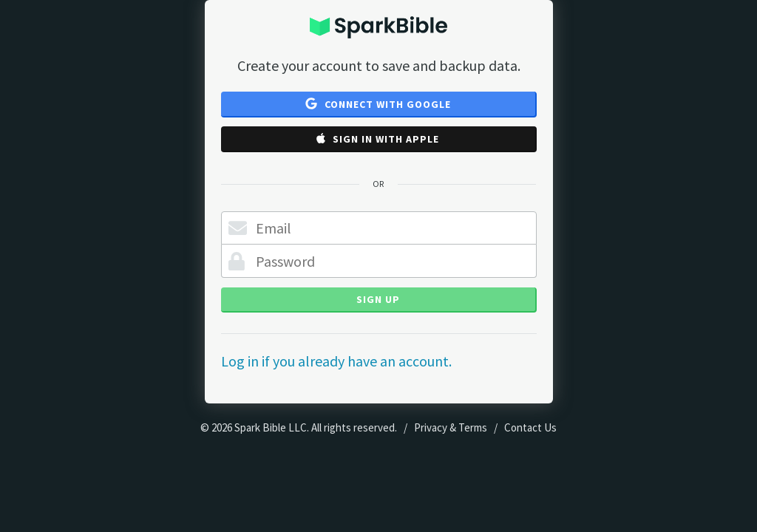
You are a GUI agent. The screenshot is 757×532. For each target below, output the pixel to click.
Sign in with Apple (378, 139)
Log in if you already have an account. (336, 361)
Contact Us (530, 427)
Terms (473, 427)
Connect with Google (378, 104)
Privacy (431, 427)
